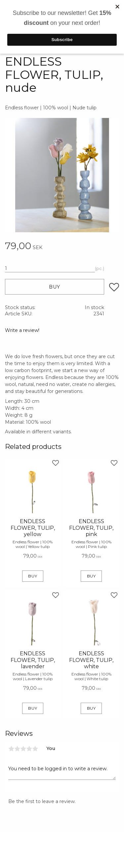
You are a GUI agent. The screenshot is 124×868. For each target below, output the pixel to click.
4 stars (29, 749)
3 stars (23, 749)
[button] (114, 287)
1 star (11, 749)
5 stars (35, 749)
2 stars (17, 749)
